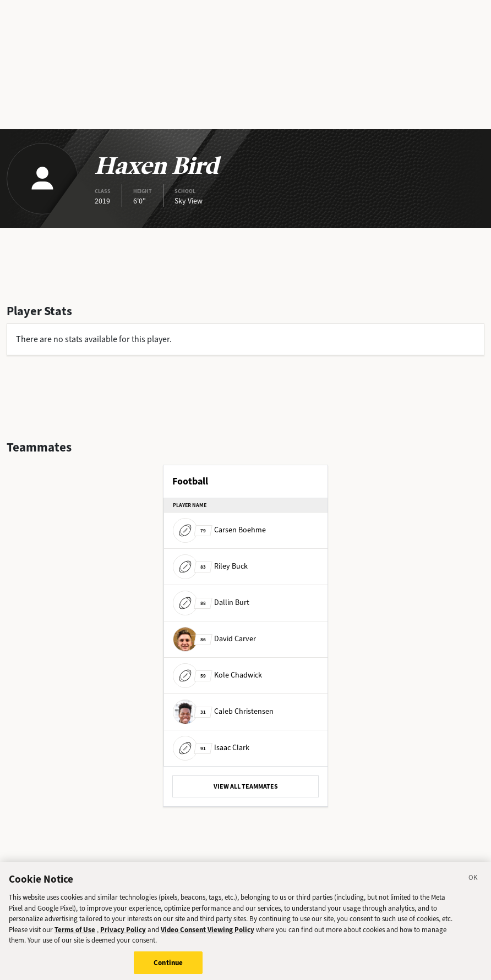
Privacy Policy (123, 934)
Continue (168, 967)
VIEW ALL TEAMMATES (246, 786)
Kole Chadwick (217, 675)
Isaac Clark (211, 748)
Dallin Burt (211, 602)
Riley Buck (210, 566)
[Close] (473, 884)
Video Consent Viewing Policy (208, 934)
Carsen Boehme (219, 530)
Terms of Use (75, 934)
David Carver (214, 639)
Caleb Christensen (223, 711)
